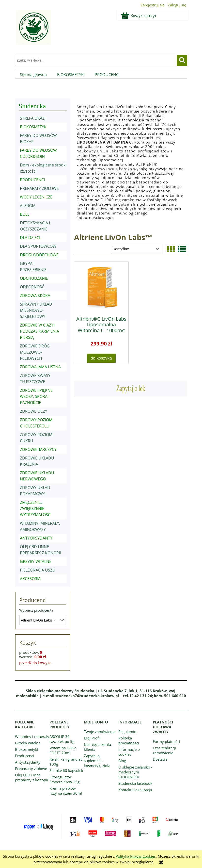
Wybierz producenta (36, 610)
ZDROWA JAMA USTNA (40, 367)
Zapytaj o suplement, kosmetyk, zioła (97, 761)
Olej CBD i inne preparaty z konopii (31, 777)
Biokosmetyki (27, 749)
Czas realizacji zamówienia (164, 750)
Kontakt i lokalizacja (135, 790)
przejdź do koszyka (35, 663)
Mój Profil (92, 738)
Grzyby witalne (28, 743)
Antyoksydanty (28, 762)
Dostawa (160, 759)
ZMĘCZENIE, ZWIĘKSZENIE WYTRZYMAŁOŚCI (36, 508)
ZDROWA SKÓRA (35, 295)
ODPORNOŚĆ (32, 287)
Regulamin (127, 732)
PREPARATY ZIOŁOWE (39, 188)
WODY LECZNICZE (36, 197)
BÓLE (25, 214)
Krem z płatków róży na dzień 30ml (66, 791)
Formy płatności (166, 741)
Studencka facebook (135, 783)
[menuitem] (34, 75)
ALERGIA (28, 206)
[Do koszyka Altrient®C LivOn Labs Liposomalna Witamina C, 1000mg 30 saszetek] (101, 358)
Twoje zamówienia (100, 732)
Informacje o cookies (129, 752)
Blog (122, 761)
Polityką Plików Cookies (136, 856)
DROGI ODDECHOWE (39, 255)
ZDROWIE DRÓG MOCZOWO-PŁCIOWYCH (35, 352)
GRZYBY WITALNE (36, 561)
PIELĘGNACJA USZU (38, 570)
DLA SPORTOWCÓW (38, 246)
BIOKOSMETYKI (34, 127)
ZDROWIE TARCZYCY (38, 449)
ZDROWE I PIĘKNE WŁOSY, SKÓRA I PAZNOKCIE (36, 396)
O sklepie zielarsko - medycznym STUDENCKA (135, 772)
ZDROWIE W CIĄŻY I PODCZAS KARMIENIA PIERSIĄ (39, 331)
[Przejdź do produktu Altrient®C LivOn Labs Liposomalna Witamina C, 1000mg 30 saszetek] (101, 287)
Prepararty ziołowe (31, 769)
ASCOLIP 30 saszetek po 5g (62, 739)
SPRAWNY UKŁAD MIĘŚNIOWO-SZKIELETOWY (36, 310)
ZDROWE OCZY (34, 411)
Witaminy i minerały (32, 737)
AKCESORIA (30, 579)
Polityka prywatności (129, 740)
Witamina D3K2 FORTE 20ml (63, 750)
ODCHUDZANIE (34, 278)
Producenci (24, 756)
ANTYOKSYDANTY (36, 538)
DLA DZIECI (30, 238)
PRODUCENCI (32, 180)
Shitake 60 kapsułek (66, 770)
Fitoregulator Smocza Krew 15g (64, 779)
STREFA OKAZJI (33, 118)
